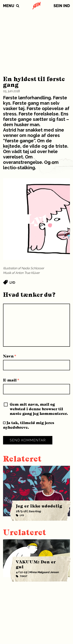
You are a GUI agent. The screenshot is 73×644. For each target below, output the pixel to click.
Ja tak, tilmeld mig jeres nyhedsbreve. (29, 425)
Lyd (12, 283)
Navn (10, 356)
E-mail (11, 380)
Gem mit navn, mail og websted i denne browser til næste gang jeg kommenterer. (39, 409)
